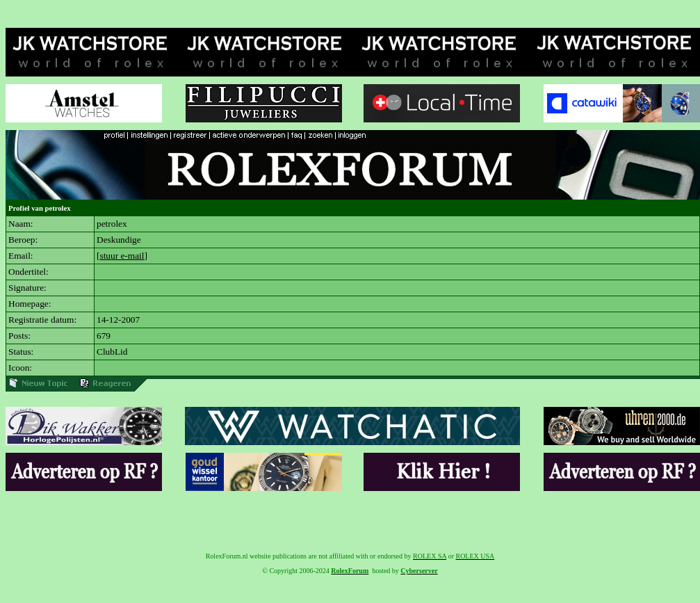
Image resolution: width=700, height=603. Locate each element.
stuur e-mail (122, 256)
